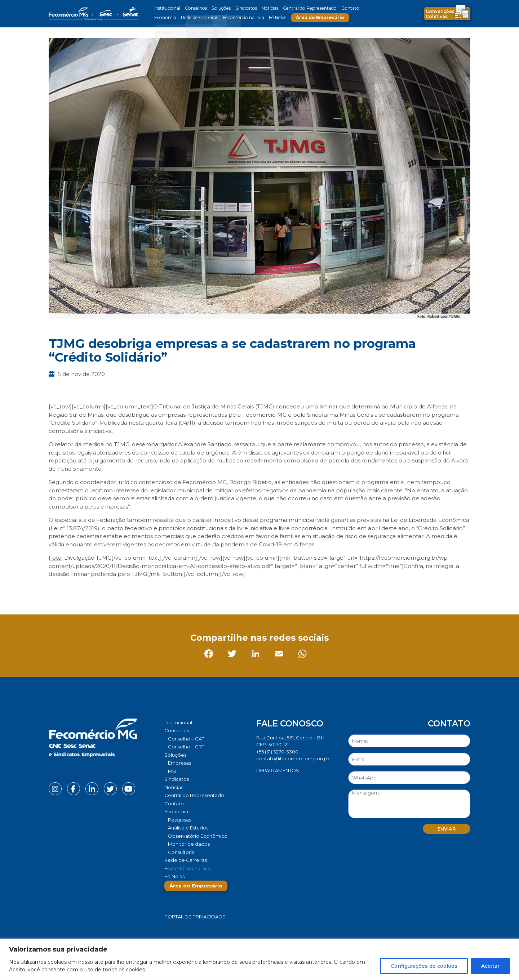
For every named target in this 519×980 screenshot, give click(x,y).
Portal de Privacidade (195, 917)
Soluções (219, 8)
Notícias (266, 8)
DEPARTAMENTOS (278, 770)
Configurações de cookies (424, 966)
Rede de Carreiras (198, 17)
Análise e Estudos (188, 828)
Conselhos (195, 8)
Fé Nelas (274, 17)
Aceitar (490, 966)
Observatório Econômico (198, 836)
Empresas (179, 763)
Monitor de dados (189, 844)
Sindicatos (243, 8)
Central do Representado (305, 8)
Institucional (167, 8)
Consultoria (181, 852)
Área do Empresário (316, 17)
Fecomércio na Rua (241, 17)
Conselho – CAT (186, 739)
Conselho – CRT (186, 747)
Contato (343, 8)
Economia (165, 17)
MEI (172, 771)
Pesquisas (179, 820)
